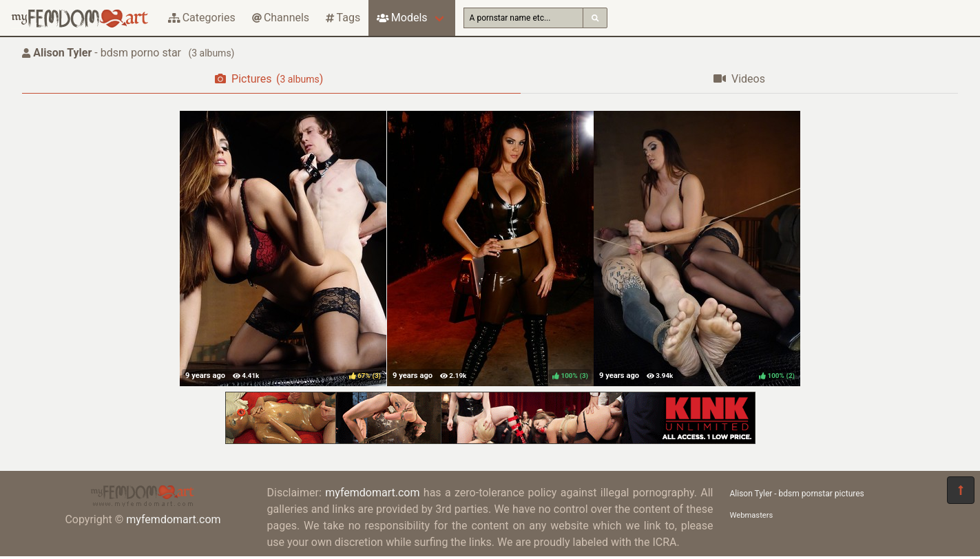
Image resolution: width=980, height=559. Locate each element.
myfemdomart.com (173, 519)
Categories (202, 18)
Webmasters (752, 515)
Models (402, 18)
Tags (343, 18)
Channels (281, 18)
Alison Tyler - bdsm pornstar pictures (797, 494)
